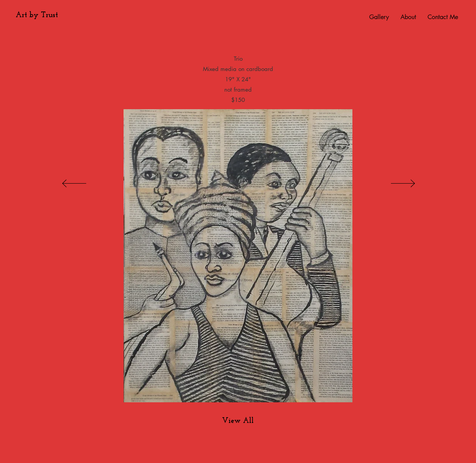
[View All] (238, 421)
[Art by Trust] (37, 15)
